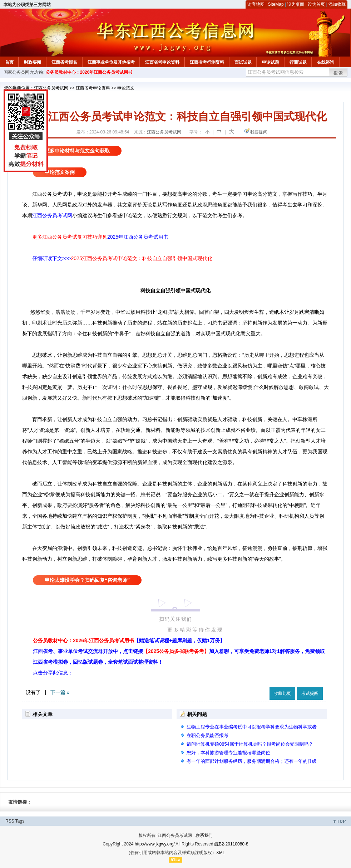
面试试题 (243, 62)
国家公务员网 (16, 72)
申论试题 (271, 62)
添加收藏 (337, 4)
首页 (9, 62)
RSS (10, 821)
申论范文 (126, 88)
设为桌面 (296, 4)
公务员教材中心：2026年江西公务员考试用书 (89, 72)
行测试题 (298, 62)
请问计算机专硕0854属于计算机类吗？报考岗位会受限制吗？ (250, 744)
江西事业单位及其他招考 (111, 62)
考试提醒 (310, 693)
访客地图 (256, 4)
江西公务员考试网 (51, 88)
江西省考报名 (64, 62)
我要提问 (259, 132)
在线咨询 (326, 62)
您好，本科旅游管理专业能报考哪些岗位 (228, 753)
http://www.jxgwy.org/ (155, 844)
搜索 (338, 73)
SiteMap (276, 4)
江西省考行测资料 (207, 62)
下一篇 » (60, 692)
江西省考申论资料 (162, 62)
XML (221, 853)
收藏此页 (282, 693)
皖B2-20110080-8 (231, 844)
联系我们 (204, 835)
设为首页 (316, 4)
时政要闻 (33, 62)
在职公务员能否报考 (207, 735)
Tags (20, 821)
